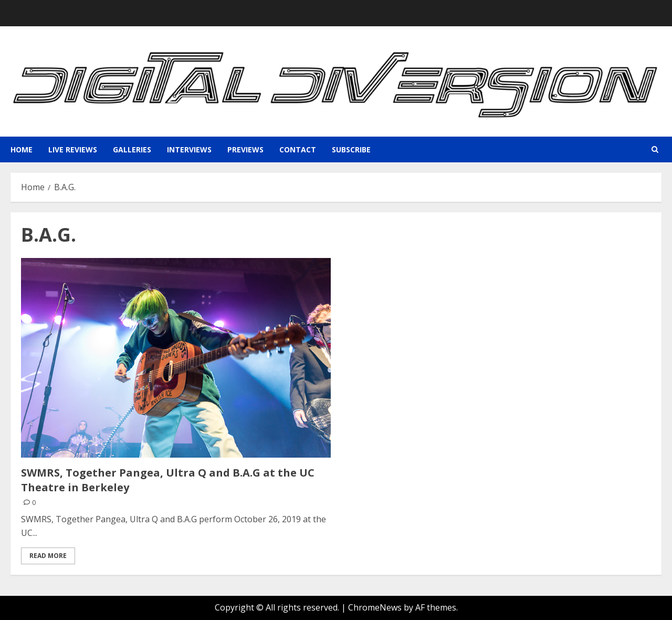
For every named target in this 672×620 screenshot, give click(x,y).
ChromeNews (375, 607)
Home (22, 149)
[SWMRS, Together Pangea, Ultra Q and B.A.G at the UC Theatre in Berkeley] (176, 358)
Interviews (189, 149)
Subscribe (351, 149)
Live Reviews (73, 149)
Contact (298, 149)
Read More (48, 556)
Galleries (132, 149)
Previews (245, 149)
